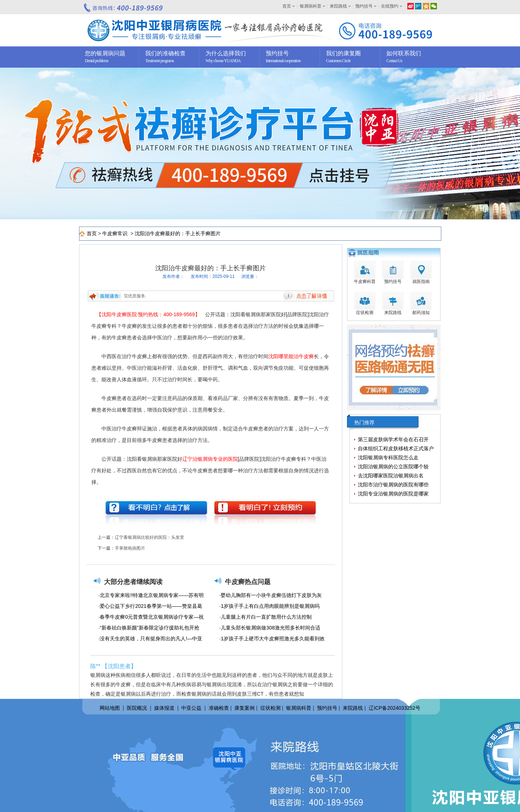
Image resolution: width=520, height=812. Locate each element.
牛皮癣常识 (116, 233)
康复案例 (244, 708)
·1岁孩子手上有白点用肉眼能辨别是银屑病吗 (270, 606)
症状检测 (270, 708)
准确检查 (219, 708)
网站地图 (110, 708)
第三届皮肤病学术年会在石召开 (393, 439)
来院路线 (338, 6)
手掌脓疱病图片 (130, 548)
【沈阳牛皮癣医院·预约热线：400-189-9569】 (148, 314)
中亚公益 (191, 708)
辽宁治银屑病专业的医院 (210, 459)
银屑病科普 (311, 6)
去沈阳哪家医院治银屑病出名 (391, 476)
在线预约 (390, 6)
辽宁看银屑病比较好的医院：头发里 (149, 537)
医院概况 (137, 708)
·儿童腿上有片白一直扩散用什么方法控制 (266, 617)
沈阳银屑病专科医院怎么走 (388, 457)
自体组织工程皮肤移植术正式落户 (396, 448)
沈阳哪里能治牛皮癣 (291, 356)
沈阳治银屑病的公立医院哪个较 (393, 467)
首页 (287, 6)
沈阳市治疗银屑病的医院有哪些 (393, 485)
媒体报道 (164, 708)
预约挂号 (364, 6)
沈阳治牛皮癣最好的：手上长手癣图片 (178, 233)
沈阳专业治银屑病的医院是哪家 (393, 494)
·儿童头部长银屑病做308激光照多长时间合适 (270, 628)
